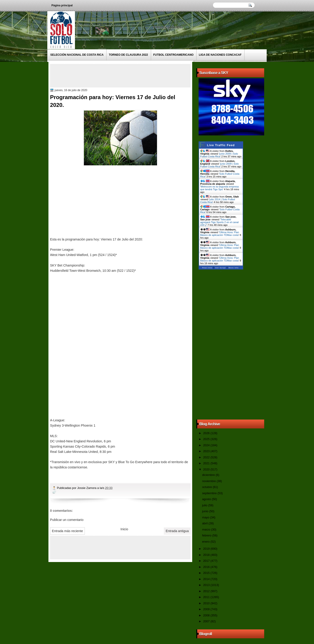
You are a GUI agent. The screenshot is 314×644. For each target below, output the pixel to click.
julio (205, 505)
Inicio (124, 529)
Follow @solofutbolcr (169, 27)
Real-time (207, 268)
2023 (207, 451)
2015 (207, 573)
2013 (207, 585)
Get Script (220, 268)
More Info (234, 268)
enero (206, 542)
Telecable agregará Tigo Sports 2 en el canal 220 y (219, 222)
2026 (207, 433)
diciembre (209, 475)
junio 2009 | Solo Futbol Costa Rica (219, 155)
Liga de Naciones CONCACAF (220, 55)
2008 (207, 615)
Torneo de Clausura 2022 (128, 55)
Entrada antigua (177, 531)
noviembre (209, 481)
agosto (207, 499)
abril (205, 523)
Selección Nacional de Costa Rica (77, 55)
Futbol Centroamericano (173, 55)
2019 (207, 549)
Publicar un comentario (67, 520)
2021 (207, 463)
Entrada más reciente (67, 531)
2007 (207, 621)
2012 (207, 591)
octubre (207, 487)
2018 (207, 555)
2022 (207, 457)
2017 (207, 561)
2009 (207, 609)
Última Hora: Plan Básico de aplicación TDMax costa (220, 234)
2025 (207, 439)
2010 (207, 603)
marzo (206, 529)
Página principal (62, 5)
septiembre (210, 493)
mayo (206, 517)
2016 (207, 567)
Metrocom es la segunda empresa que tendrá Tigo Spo (219, 188)
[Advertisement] (134, 75)
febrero (207, 535)
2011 (207, 597)
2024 (207, 445)
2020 (207, 469)
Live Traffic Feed (221, 145)
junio (206, 511)
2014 (207, 579)
